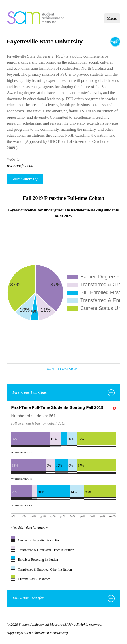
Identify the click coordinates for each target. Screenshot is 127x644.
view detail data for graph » (30, 527)
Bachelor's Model (64, 369)
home (35, 18)
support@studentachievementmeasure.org (37, 633)
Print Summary (25, 179)
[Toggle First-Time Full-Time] (111, 393)
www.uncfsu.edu (20, 165)
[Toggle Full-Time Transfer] (111, 599)
